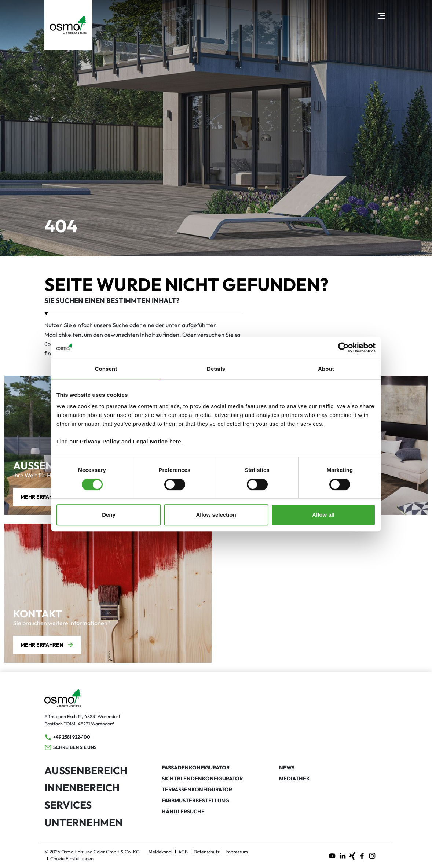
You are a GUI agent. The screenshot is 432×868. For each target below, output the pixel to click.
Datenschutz (207, 852)
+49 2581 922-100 (67, 737)
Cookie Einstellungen (72, 858)
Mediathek (294, 779)
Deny (109, 515)
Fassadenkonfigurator (196, 768)
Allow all (323, 515)
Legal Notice (150, 441)
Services (68, 805)
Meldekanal (160, 852)
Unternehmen (84, 822)
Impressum (237, 852)
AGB (183, 852)
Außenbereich (86, 770)
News (287, 768)
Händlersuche (183, 812)
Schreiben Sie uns (70, 747)
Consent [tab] (106, 369)
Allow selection (216, 515)
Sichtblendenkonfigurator (202, 779)
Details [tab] (216, 369)
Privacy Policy (100, 441)
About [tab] (326, 369)
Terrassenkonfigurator (197, 790)
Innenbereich (82, 788)
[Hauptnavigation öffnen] (381, 16)
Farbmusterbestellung (195, 801)
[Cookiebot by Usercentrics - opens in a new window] (343, 348)
